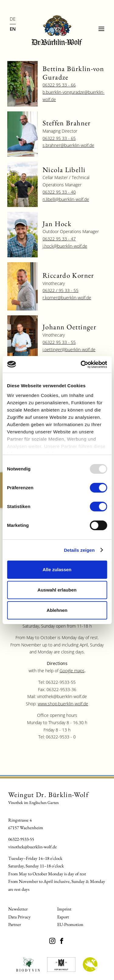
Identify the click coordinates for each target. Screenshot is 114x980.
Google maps (72, 671)
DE (13, 19)
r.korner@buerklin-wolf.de (67, 298)
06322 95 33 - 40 (59, 192)
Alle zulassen (57, 570)
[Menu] (101, 29)
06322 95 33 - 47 (59, 239)
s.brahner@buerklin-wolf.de (68, 145)
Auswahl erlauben (57, 590)
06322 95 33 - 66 (59, 85)
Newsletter (18, 909)
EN (13, 29)
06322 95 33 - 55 (59, 342)
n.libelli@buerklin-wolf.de (66, 199)
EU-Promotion (70, 924)
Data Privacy (19, 917)
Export (63, 917)
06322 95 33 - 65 (59, 138)
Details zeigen (79, 550)
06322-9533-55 (21, 839)
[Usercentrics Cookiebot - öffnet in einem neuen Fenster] (81, 365)
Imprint (64, 909)
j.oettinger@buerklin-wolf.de (69, 349)
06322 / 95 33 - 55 (60, 290)
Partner (15, 924)
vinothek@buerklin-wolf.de (33, 847)
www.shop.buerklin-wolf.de (63, 704)
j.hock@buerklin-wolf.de (65, 246)
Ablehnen (57, 610)
